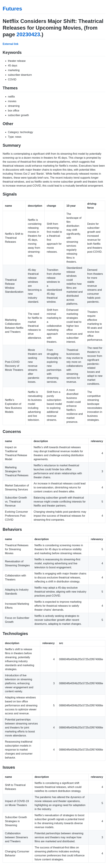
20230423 (28, 34)
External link (11, 44)
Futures (12, 9)
